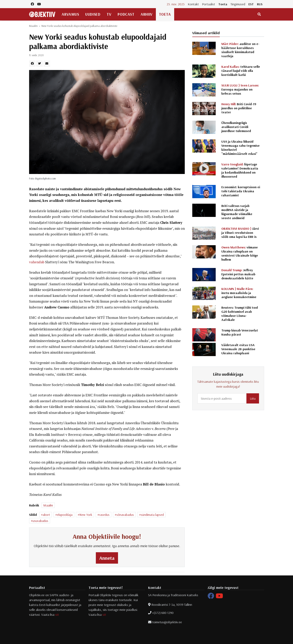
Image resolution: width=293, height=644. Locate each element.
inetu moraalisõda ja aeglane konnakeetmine (239, 293)
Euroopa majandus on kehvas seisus (240, 89)
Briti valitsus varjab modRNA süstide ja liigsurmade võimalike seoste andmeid (237, 212)
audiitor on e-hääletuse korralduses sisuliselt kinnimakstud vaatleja (240, 50)
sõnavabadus (125, 515)
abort (46, 515)
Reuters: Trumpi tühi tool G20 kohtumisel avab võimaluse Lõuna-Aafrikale (240, 314)
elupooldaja (65, 515)
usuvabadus (40, 521)
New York (86, 515)
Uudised (93, 14)
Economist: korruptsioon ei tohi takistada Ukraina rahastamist (241, 191)
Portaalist (209, 4)
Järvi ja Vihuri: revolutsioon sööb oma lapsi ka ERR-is (240, 233)
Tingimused (238, 4)
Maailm (33, 26)
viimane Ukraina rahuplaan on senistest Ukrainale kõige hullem (240, 253)
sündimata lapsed (152, 515)
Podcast (126, 14)
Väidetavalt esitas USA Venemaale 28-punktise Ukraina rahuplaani (238, 349)
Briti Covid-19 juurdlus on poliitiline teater (239, 108)
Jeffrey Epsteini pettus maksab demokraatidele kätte (238, 274)
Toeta (223, 4)
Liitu (253, 398)
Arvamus (70, 14)
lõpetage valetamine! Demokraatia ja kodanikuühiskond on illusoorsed (240, 170)
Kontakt (193, 4)
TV (109, 14)
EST (251, 4)
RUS (260, 4)
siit (57, 614)
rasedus (104, 515)
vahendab (37, 262)
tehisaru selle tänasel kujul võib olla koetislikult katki (241, 71)
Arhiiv (146, 14)
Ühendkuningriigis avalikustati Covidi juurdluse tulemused (236, 127)
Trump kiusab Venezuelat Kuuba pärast (240, 332)
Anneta (107, 558)
